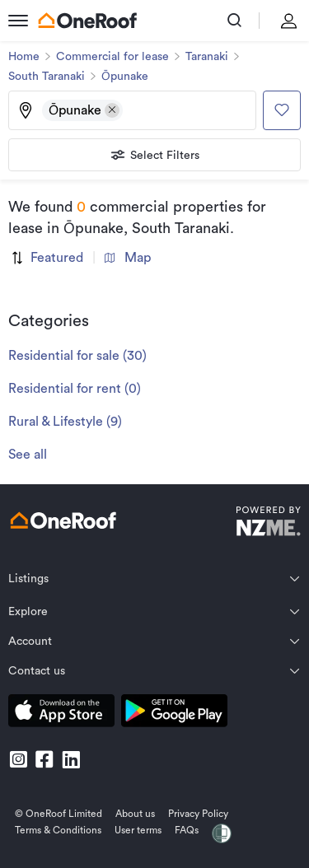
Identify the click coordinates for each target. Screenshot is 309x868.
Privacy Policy (198, 814)
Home (24, 57)
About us (135, 814)
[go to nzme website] (268, 523)
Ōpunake (125, 77)
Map (128, 258)
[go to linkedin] (71, 759)
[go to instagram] (18, 759)
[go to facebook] (44, 759)
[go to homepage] (87, 21)
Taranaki (207, 57)
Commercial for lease (112, 57)
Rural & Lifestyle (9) (65, 422)
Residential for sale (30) (77, 356)
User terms (138, 830)
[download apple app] (61, 714)
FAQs (187, 830)
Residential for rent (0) (75, 389)
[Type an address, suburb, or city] (188, 110)
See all (28, 455)
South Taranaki (47, 77)
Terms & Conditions (58, 830)
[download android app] (174, 714)
